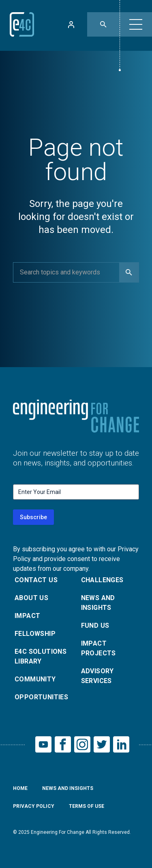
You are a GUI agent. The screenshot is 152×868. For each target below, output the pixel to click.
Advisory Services (97, 676)
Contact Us (36, 580)
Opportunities (41, 697)
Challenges (102, 580)
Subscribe (33, 517)
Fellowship (35, 634)
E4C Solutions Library (41, 656)
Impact (27, 616)
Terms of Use (87, 806)
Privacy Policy (34, 806)
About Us (31, 598)
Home (20, 788)
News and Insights (98, 603)
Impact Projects (98, 648)
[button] (136, 24)
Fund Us (95, 625)
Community (35, 679)
